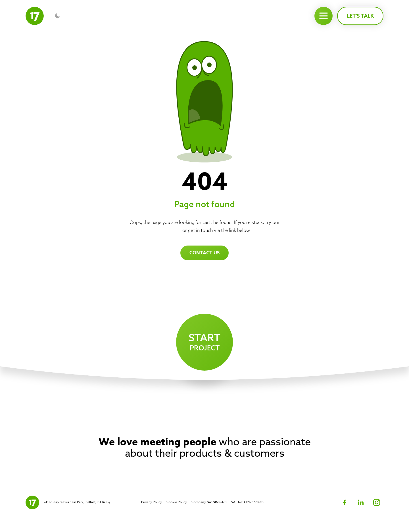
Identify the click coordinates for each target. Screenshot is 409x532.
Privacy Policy (152, 502)
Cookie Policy (177, 502)
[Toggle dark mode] (57, 16)
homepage (170, 230)
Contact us (204, 253)
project (204, 342)
